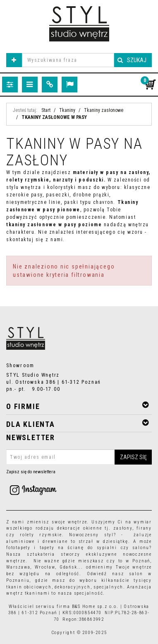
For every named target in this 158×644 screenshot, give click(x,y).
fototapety (18, 548)
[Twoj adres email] (79, 457)
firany (144, 528)
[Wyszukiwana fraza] (68, 60)
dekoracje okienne (79, 528)
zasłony (123, 528)
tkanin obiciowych (29, 587)
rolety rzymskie (41, 535)
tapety (47, 548)
